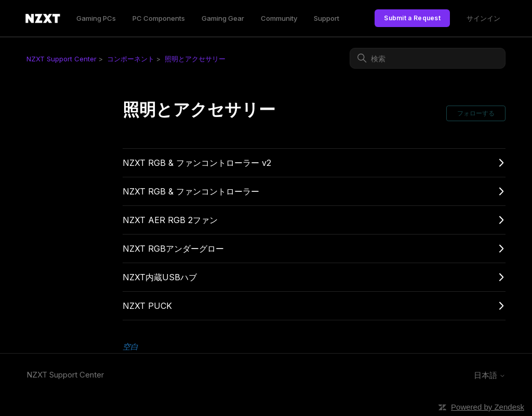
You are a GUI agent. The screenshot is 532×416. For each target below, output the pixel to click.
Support (327, 18)
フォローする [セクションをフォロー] (476, 113)
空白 (130, 347)
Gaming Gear (223, 18)
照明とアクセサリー (195, 59)
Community (279, 18)
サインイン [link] (483, 18)
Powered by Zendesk (488, 407)
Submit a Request (412, 18)
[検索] (428, 58)
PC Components (159, 18)
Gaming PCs (96, 18)
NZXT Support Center (62, 59)
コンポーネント (131, 59)
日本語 (490, 375)
